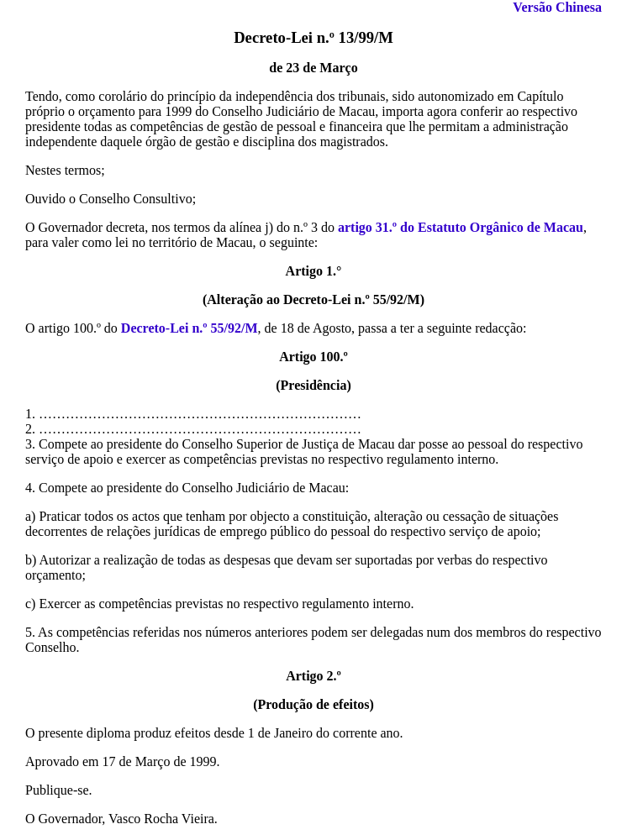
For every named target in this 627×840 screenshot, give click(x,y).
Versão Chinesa (557, 7)
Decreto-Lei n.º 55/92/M (190, 328)
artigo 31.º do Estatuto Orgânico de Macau (461, 227)
